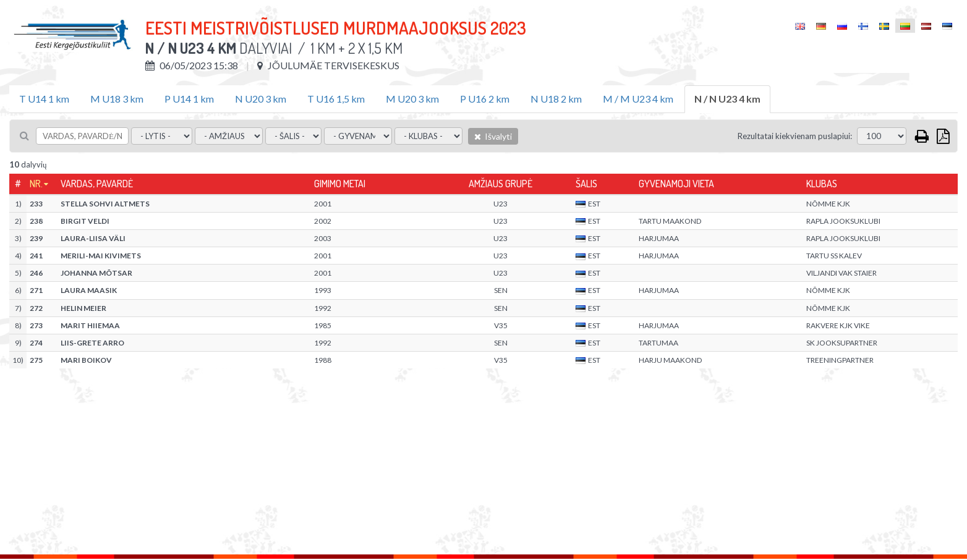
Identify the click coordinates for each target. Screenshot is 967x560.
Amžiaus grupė (501, 184)
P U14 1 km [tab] (189, 99)
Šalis (586, 184)
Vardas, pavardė (97, 184)
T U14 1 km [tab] (44, 99)
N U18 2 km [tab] (556, 99)
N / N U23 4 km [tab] (727, 99)
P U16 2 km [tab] (485, 99)
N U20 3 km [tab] (261, 99)
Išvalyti (493, 136)
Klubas (822, 184)
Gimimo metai (340, 184)
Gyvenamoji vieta (676, 184)
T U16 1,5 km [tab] (336, 99)
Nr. (36, 184)
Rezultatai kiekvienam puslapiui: (795, 136)
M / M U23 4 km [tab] (638, 99)
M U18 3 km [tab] (117, 99)
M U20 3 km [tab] (412, 99)
